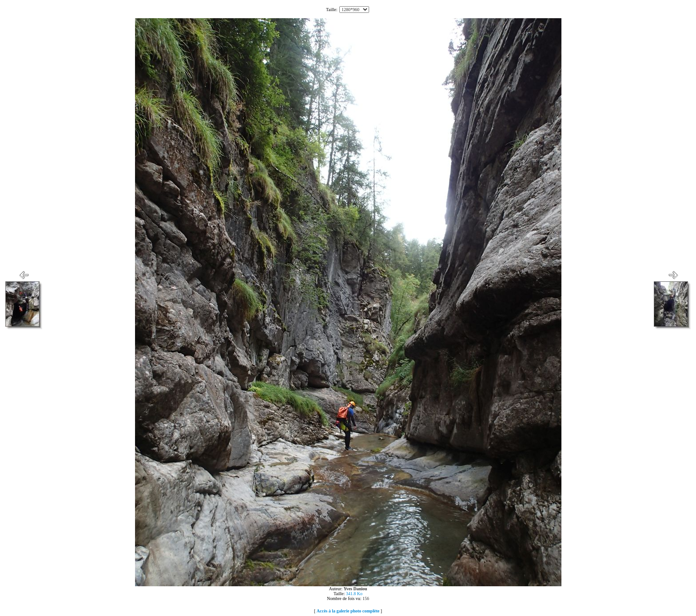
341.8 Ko (354, 594)
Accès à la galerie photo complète (348, 611)
